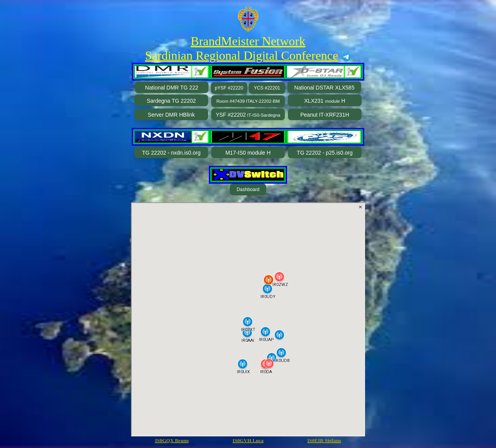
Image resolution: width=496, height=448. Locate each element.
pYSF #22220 (229, 88)
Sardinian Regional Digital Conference (242, 55)
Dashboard (248, 190)
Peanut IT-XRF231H (325, 115)
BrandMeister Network (248, 41)
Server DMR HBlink (171, 115)
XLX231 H (325, 101)
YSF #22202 (248, 115)
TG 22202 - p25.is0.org (325, 153)
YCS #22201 (267, 88)
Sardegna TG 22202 (171, 101)
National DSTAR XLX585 (324, 88)
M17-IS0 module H (248, 153)
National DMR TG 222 (171, 88)
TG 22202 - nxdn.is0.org (171, 153)
